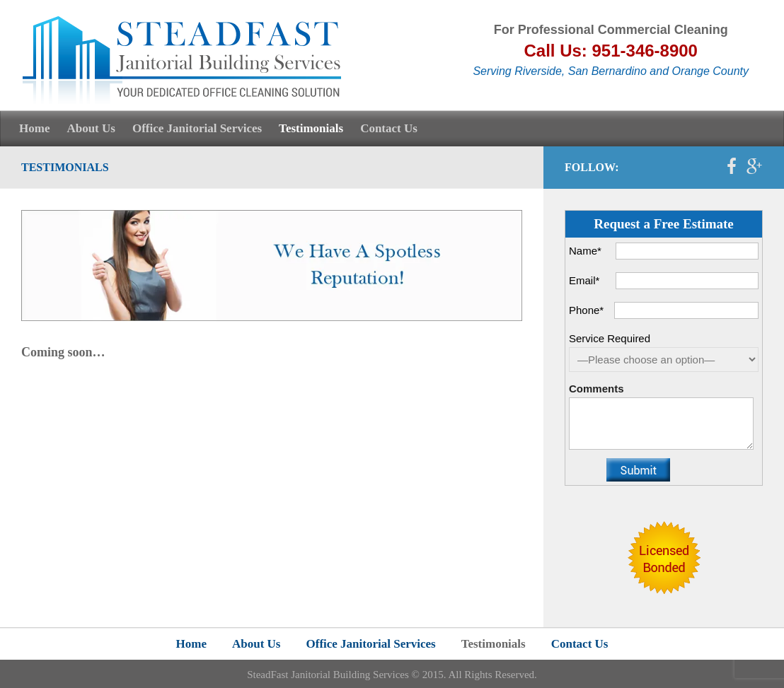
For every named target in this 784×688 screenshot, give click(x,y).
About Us (91, 128)
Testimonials (311, 128)
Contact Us (389, 128)
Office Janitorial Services (197, 128)
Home (34, 128)
